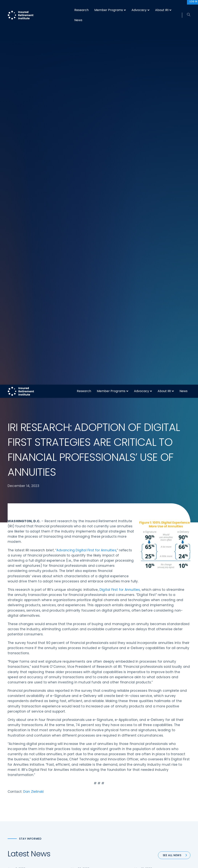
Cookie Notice (160, 787)
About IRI (164, 6)
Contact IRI (158, 766)
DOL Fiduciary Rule (115, 752)
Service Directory (114, 795)
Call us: (13, 790)
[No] (193, 862)
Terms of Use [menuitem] (147, 850)
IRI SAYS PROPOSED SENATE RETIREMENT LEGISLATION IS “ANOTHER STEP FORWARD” (30, 494)
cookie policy (125, 862)
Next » (145, 577)
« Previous (56, 577)
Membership (111, 787)
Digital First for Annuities (120, 205)
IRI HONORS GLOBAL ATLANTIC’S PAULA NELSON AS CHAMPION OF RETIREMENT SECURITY (161, 494)
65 (93, 577)
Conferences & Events (70, 773)
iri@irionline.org (20, 807)
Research (84, 6)
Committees (111, 780)
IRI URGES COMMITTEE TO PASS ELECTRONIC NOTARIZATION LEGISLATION (96, 494)
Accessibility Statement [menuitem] (174, 850)
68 (118, 577)
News (184, 6)
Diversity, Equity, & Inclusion (73, 766)
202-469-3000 (18, 796)
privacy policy (105, 862)
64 (84, 577)
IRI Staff (155, 759)
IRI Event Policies (161, 773)
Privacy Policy (159, 780)
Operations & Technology (72, 759)
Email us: (14, 801)
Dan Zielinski (34, 407)
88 (133, 577)
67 (109, 577)
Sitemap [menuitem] (130, 850)
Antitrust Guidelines (163, 795)
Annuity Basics (112, 766)
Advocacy (141, 6)
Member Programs (111, 6)
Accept (140, 862)
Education (62, 787)
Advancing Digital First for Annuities (86, 166)
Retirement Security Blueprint (122, 773)
